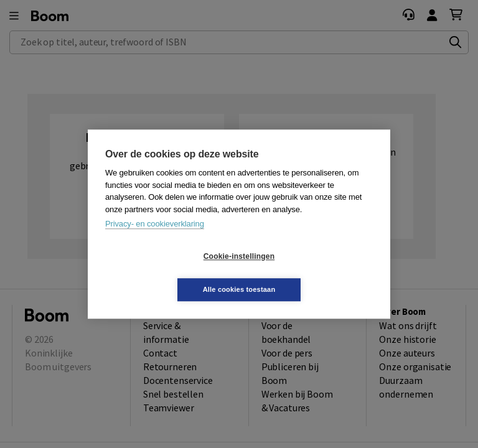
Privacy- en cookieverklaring (155, 240)
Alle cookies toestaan (313, 273)
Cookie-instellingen (165, 273)
